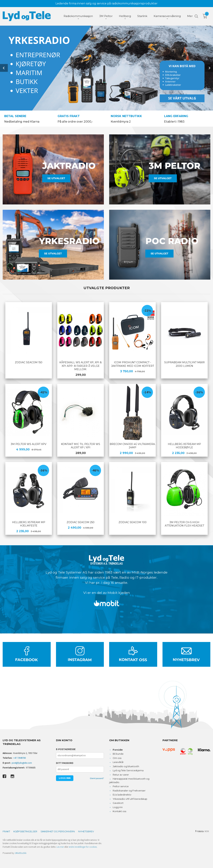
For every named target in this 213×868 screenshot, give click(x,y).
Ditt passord (65, 763)
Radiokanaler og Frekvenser (129, 790)
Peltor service (121, 786)
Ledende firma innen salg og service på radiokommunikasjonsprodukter (106, 3)
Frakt (6, 831)
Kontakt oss (119, 811)
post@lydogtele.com (22, 763)
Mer (190, 16)
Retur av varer (121, 774)
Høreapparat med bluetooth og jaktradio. (129, 780)
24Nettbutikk (20, 853)
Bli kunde (118, 753)
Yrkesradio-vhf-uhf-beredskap (130, 798)
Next (209, 68)
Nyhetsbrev (86, 831)
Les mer (60, 847)
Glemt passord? (97, 778)
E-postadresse (66, 749)
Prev (4, 68)
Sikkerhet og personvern (58, 831)
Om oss (117, 758)
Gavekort (118, 803)
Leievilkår (118, 762)
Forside (118, 749)
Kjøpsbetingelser (25, 831)
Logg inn (118, 807)
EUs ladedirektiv (122, 794)
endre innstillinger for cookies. (83, 847)
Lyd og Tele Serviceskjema (128, 770)
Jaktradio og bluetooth (126, 766)
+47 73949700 (19, 758)
